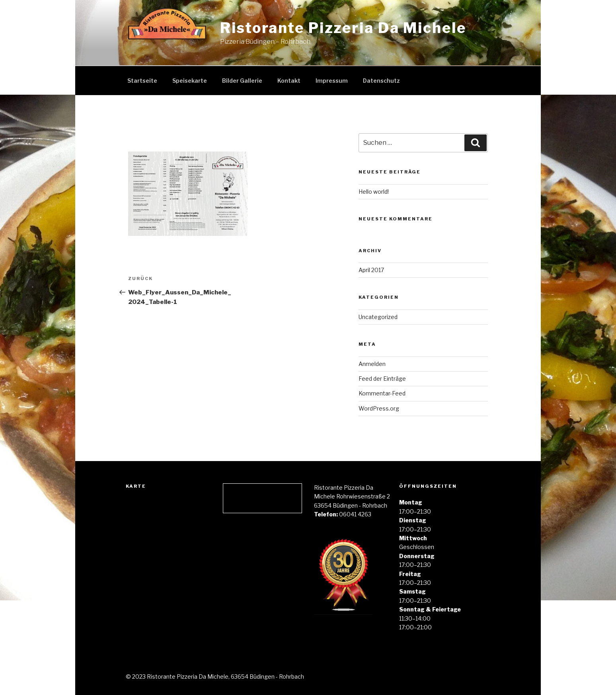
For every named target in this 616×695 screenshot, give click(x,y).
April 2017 (371, 270)
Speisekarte (190, 81)
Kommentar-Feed (382, 393)
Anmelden (372, 364)
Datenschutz (381, 81)
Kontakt (289, 81)
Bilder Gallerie (242, 81)
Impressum (332, 81)
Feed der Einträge (382, 379)
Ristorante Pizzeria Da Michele (343, 28)
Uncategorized (378, 317)
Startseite (142, 81)
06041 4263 (355, 514)
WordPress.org (379, 408)
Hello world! (374, 192)
